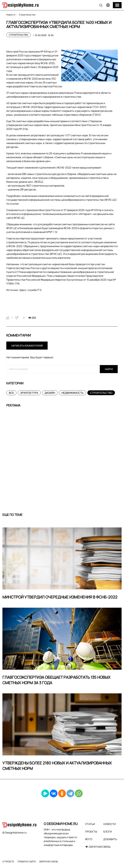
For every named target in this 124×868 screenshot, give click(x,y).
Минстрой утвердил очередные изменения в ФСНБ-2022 (60, 597)
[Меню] (117, 5)
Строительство (18, 35)
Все (11, 393)
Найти (109, 369)
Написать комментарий (27, 346)
